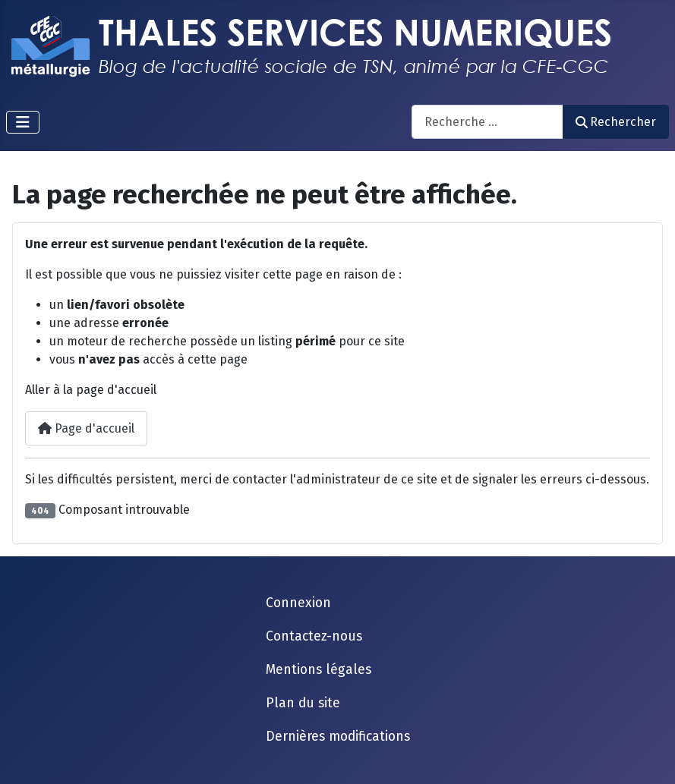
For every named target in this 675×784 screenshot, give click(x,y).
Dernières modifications (338, 737)
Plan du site (303, 703)
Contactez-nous (314, 636)
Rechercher (616, 122)
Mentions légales (319, 670)
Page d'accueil (86, 428)
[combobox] (487, 122)
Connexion (298, 603)
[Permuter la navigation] (23, 122)
